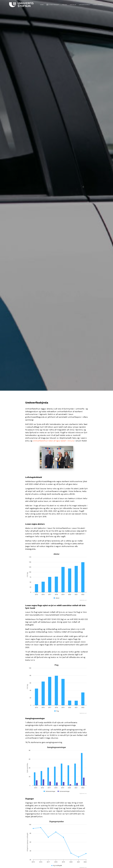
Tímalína (64, 5)
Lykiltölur (73, 5)
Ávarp (42, 5)
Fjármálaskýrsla (98, 5)
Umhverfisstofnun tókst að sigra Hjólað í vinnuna (54, 441)
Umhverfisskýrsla (84, 5)
